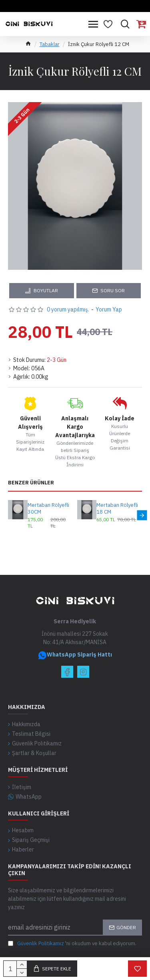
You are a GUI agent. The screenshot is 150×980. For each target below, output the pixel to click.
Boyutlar (46, 290)
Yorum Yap (109, 309)
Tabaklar (50, 44)
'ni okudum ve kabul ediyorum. (72, 944)
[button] (142, 515)
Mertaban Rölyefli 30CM (48, 509)
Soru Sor (113, 290)
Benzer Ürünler (31, 483)
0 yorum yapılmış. (68, 309)
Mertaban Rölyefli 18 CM (117, 509)
